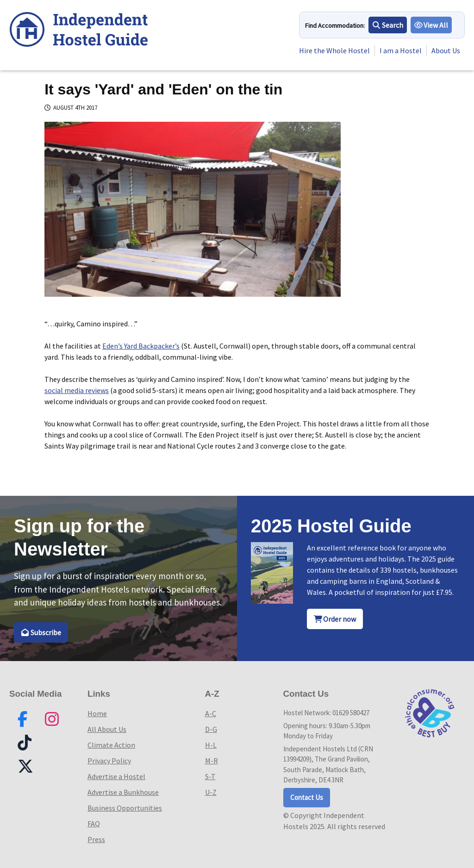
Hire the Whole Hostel (334, 50)
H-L (211, 745)
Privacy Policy (109, 761)
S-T (210, 776)
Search (388, 25)
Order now (335, 619)
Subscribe (41, 632)
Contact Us (307, 797)
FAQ (94, 824)
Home (97, 713)
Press (96, 839)
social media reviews (77, 390)
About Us (446, 50)
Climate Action (111, 745)
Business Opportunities (125, 808)
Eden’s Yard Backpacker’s (141, 346)
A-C (211, 713)
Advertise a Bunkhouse (123, 792)
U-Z (211, 792)
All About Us (107, 729)
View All (431, 25)
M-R (212, 761)
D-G (211, 729)
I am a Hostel (401, 50)
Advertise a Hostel (116, 776)
